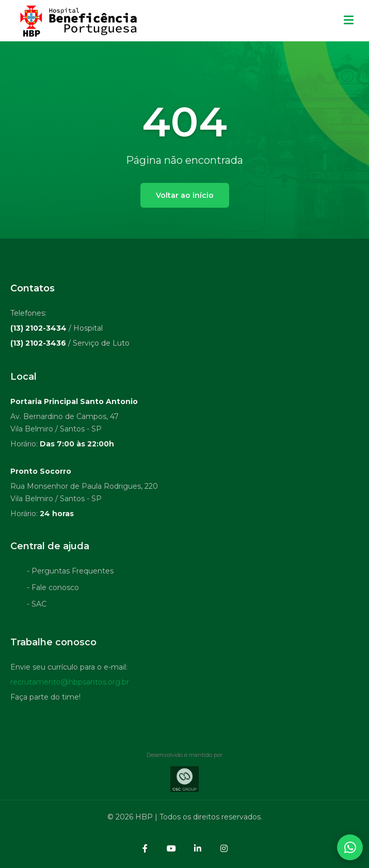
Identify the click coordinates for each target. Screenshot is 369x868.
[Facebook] (145, 848)
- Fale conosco (53, 589)
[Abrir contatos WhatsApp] (350, 847)
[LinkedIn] (198, 848)
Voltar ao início (185, 195)
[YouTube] (171, 848)
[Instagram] (224, 848)
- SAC (37, 606)
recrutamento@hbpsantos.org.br (70, 684)
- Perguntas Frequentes (70, 572)
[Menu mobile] (349, 21)
